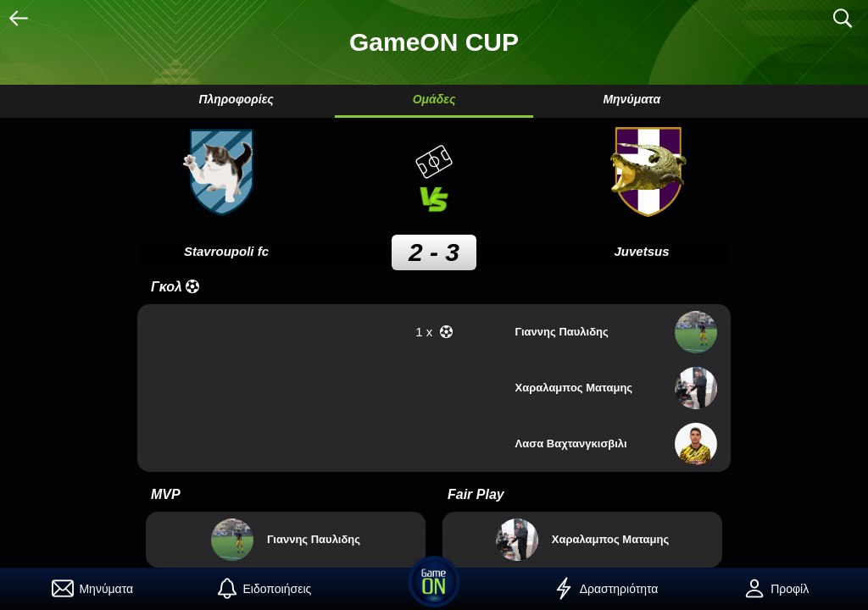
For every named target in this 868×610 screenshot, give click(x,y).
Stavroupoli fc (226, 251)
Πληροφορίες (236, 99)
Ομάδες (434, 99)
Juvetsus (641, 251)
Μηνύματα (632, 99)
